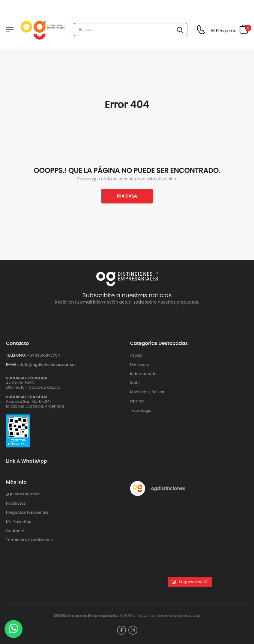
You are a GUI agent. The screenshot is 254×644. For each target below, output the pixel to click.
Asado (136, 355)
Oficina (137, 401)
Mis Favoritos (19, 522)
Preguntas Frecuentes (27, 512)
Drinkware (140, 365)
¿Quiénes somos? (23, 494)
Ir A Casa (127, 196)
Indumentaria (143, 374)
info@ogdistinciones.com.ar (48, 365)
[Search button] (180, 30)
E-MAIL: (13, 365)
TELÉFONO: (16, 355)
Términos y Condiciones (29, 540)
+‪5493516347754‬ (43, 355)
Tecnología (141, 411)
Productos (16, 503)
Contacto (15, 531)
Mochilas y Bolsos (147, 392)
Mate (135, 383)
